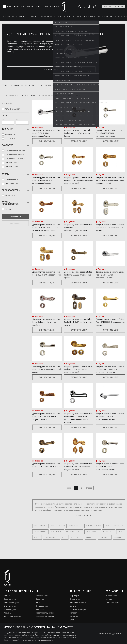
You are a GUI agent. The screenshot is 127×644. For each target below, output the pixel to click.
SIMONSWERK (47, 543)
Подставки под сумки (45, 619)
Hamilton (119, 532)
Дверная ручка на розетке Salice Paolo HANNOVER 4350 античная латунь (78, 326)
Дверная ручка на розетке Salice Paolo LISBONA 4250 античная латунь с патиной (78, 471)
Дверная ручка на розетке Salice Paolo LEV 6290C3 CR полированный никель (109, 421)
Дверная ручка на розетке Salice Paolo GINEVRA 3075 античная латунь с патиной (78, 373)
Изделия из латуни (78, 615)
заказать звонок (113, 7)
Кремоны (8, 619)
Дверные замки (42, 601)
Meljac (78, 543)
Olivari (101, 543)
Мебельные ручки (11, 608)
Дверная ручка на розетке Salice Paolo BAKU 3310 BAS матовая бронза (77, 133)
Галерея (74, 619)
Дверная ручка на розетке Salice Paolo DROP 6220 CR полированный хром (109, 278)
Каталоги (74, 622)
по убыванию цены (71, 96)
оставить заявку (19, 69)
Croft (107, 532)
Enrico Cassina (71, 538)
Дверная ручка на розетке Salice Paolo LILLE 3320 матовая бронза (45, 471)
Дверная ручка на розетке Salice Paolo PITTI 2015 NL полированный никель (109, 471)
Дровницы (40, 605)
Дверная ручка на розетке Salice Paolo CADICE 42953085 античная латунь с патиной (110, 181)
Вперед (90, 493)
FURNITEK (89, 543)
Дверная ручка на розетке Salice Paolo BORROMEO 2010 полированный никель (46, 181)
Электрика (40, 615)
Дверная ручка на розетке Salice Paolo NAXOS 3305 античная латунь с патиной (46, 421)
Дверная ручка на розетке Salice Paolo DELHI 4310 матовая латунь (45, 278)
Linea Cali (104, 538)
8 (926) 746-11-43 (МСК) (34, 7)
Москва (109, 605)
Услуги (73, 612)
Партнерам (75, 601)
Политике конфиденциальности (40, 640)
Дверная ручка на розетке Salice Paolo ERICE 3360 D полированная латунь (109, 326)
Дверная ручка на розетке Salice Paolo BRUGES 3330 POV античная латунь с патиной (78, 181)
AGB (36, 543)
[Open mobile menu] (7, 7)
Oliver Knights (58, 532)
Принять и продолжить (109, 634)
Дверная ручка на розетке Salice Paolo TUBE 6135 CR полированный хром (45, 133)
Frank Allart (75, 532)
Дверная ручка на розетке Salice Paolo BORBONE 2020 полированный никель (109, 133)
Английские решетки (12, 622)
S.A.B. (115, 538)
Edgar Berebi (40, 538)
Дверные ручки (10, 605)
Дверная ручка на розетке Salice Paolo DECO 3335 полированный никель (109, 228)
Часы (38, 608)
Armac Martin (40, 532)
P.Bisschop (55, 538)
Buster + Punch (93, 532)
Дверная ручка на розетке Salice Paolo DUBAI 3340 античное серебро (45, 326)
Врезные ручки (10, 615)
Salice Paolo (89, 538)
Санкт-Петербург (113, 608)
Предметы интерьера (45, 622)
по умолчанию (28, 96)
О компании (75, 605)
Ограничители (42, 612)
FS (58, 543)
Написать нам (19, 7)
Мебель (7, 601)
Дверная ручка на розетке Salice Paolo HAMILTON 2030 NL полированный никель (110, 373)
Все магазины (112, 601)
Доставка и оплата (78, 608)
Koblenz (67, 543)
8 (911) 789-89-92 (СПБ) (52, 7)
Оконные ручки (10, 612)
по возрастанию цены (48, 96)
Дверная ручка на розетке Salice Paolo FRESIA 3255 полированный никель (45, 373)
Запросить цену (47, 141)
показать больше (113, 521)
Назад (67, 493)
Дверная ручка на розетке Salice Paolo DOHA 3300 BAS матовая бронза (77, 278)
